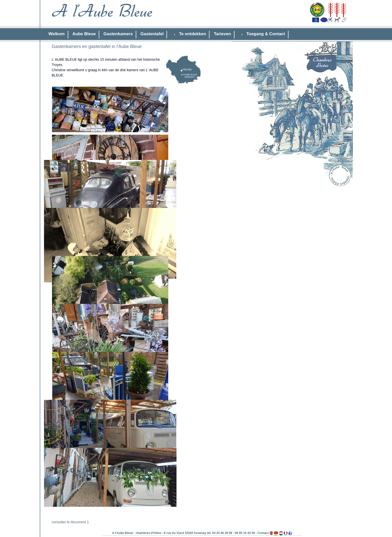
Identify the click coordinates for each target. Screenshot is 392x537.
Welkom (57, 34)
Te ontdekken (192, 34)
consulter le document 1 (70, 522)
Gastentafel (152, 34)
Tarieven (222, 34)
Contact (263, 533)
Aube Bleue (84, 34)
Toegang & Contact (266, 34)
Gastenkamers (118, 34)
